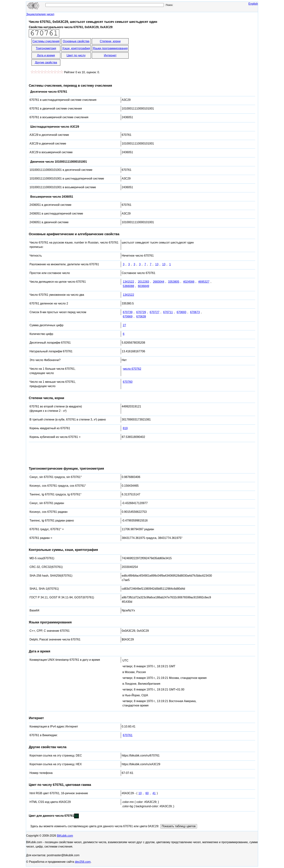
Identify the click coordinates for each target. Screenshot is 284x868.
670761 (128, 735)
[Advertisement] (162, 52)
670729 (141, 312)
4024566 (189, 282)
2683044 (158, 282)
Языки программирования (110, 48)
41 (154, 793)
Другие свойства (46, 62)
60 (147, 793)
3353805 (174, 282)
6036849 (143, 286)
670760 (128, 382)
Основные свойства (76, 41)
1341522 (128, 282)
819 (125, 428)
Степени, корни (110, 41)
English (253, 4)
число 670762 (132, 369)
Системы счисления (46, 41)
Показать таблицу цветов (179, 826)
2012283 (143, 282)
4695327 (204, 282)
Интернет (110, 55)
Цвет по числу (76, 55)
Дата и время (46, 55)
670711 (168, 312)
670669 (128, 317)
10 (140, 793)
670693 (181, 312)
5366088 (128, 286)
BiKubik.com (65, 836)
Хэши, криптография (76, 48)
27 (124, 325)
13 (157, 264)
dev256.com (83, 862)
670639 (141, 317)
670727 (155, 312)
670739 (128, 312)
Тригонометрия (46, 48)
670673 (195, 312)
